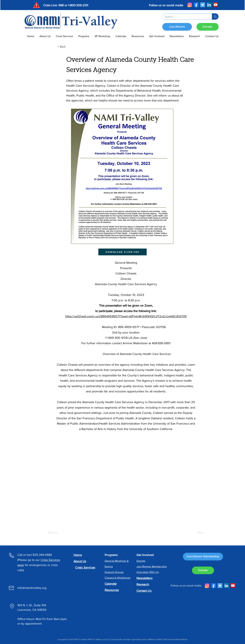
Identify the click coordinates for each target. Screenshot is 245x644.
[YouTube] (216, 5)
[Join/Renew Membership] (203, 557)
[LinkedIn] (209, 5)
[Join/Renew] (177, 27)
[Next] (194, 532)
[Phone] (11, 555)
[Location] (12, 606)
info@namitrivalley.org (32, 588)
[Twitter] (203, 5)
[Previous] (59, 532)
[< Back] (69, 47)
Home (78, 555)
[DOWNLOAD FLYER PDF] (122, 252)
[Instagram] (190, 5)
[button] (84, 36)
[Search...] (185, 17)
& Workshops (122, 578)
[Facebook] (196, 5)
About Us (80, 561)
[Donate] (208, 27)
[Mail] (11, 588)
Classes (109, 578)
